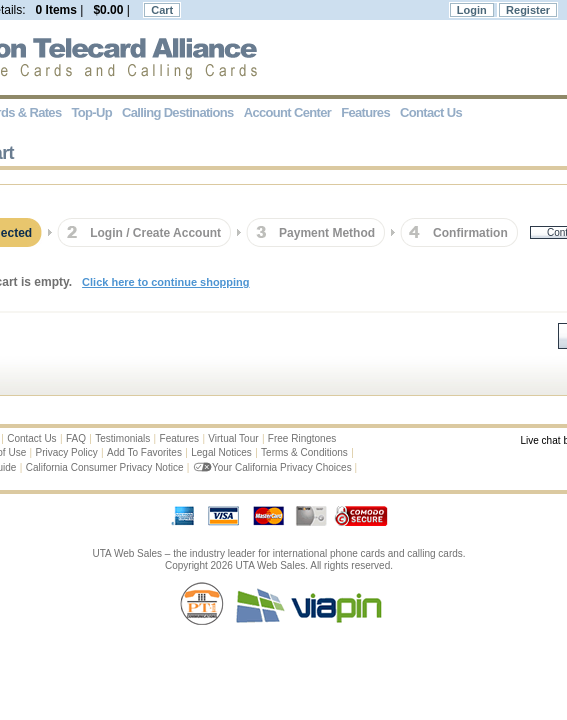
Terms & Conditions (304, 452)
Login (472, 10)
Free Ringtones (302, 438)
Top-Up (92, 112)
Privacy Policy (67, 452)
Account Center (287, 112)
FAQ (76, 438)
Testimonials (122, 438)
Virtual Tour (233, 438)
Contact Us (31, 438)
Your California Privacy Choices (274, 467)
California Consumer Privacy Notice (105, 467)
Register (528, 10)
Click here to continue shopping (165, 282)
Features (179, 438)
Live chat (540, 440)
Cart (162, 10)
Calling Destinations (178, 112)
